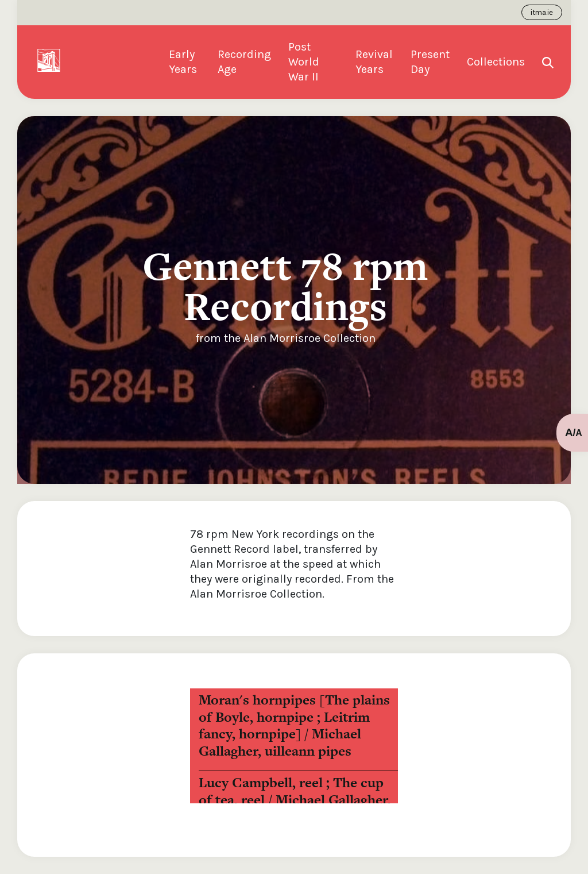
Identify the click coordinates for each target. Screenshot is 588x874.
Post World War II (304, 62)
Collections (496, 62)
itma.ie (542, 12)
